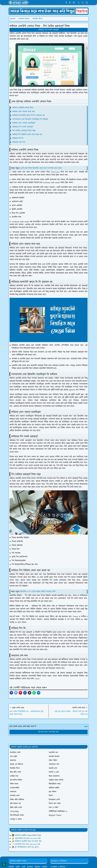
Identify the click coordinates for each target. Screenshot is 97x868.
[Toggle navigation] (87, 3)
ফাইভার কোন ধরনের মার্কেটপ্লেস (24, 123)
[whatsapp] (70, 3)
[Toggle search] (83, 3)
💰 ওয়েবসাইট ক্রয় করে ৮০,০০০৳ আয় (26, 838)
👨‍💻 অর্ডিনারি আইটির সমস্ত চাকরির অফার (26, 835)
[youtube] (74, 3)
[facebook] (66, 3)
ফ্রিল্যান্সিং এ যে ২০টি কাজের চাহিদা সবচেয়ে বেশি (38, 592)
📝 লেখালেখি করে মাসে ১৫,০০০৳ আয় (26, 844)
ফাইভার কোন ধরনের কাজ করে (24, 112)
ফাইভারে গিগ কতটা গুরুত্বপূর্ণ (49, 30)
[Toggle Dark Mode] (79, 3)
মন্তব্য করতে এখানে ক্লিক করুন (48, 732)
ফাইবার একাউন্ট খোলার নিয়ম (23, 108)
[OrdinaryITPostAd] (49, 11)
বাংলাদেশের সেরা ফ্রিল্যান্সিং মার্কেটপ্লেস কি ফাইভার (30, 119)
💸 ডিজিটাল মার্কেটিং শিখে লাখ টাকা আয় (27, 841)
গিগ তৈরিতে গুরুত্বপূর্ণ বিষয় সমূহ (24, 131)
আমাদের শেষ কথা (19, 142)
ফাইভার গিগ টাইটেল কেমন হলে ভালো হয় (27, 135)
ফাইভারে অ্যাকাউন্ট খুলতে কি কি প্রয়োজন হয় (28, 115)
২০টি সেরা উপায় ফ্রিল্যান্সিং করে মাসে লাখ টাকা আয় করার (41, 168)
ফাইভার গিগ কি (18, 138)
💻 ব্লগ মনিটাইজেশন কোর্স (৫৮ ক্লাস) (25, 847)
